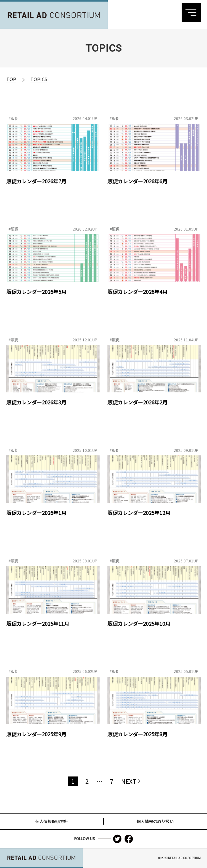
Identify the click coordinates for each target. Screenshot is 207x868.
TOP (11, 79)
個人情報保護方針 (52, 821)
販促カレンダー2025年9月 (36, 734)
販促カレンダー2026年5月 (36, 292)
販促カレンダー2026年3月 (36, 402)
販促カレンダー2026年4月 (137, 292)
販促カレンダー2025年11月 (38, 624)
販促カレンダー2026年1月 (36, 513)
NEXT (129, 781)
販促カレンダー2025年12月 (139, 513)
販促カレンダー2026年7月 (36, 181)
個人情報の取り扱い (155, 821)
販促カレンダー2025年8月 (137, 734)
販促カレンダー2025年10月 (139, 624)
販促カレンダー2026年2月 (137, 402)
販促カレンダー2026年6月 (137, 181)
